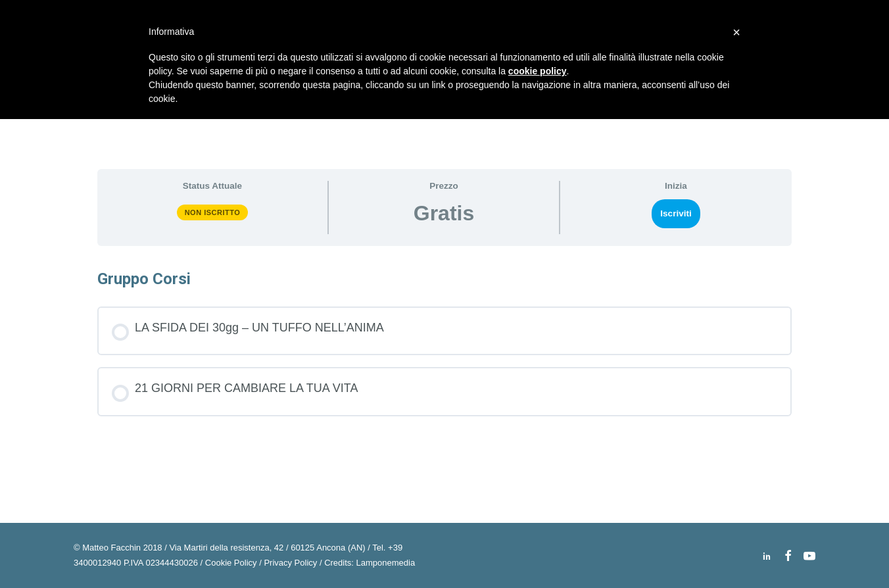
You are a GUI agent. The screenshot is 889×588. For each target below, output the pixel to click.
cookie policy (538, 71)
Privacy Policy (290, 563)
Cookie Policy (231, 563)
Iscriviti (676, 213)
